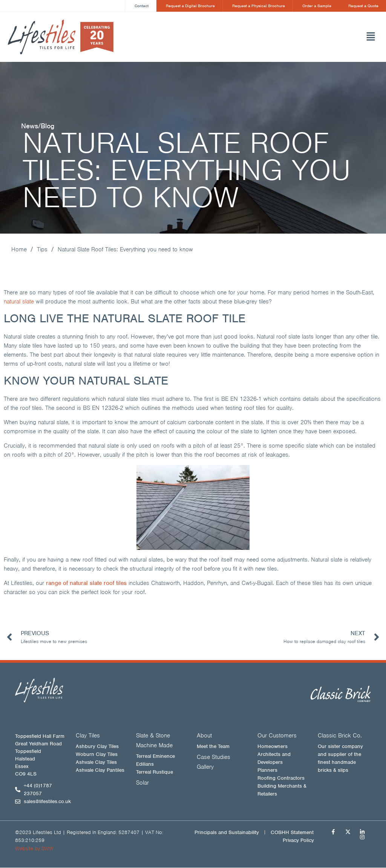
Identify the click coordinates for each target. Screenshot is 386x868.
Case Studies (214, 757)
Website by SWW (34, 849)
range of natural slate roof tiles (86, 583)
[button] (269, 37)
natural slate (19, 302)
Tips (42, 250)
